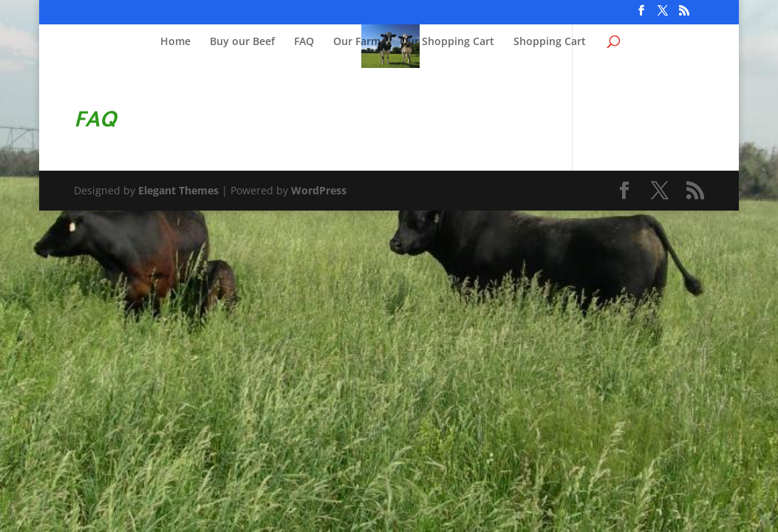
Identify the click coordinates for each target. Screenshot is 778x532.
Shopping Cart (550, 42)
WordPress (319, 190)
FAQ (304, 42)
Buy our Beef (242, 42)
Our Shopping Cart (447, 42)
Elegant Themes (178, 190)
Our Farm (357, 42)
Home (175, 42)
